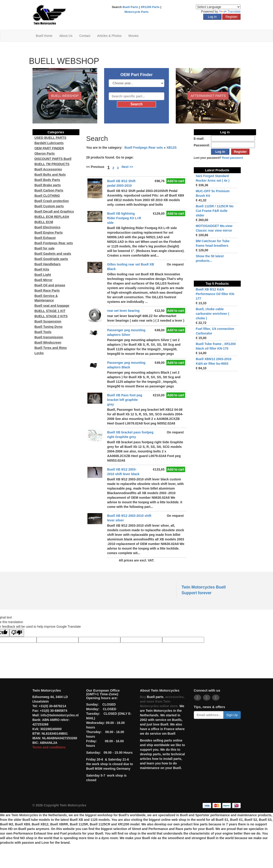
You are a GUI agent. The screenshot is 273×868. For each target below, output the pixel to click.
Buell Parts (130, 7)
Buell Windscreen (48, 342)
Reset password (232, 158)
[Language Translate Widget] (218, 7)
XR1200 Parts (150, 7)
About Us (66, 36)
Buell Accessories (48, 169)
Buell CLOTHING (47, 196)
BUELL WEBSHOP (65, 96)
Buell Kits (42, 269)
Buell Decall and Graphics (54, 211)
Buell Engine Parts (49, 233)
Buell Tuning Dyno (48, 327)
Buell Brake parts (47, 185)
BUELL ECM (44, 222)
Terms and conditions (49, 747)
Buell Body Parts (47, 180)
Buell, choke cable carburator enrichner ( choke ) (212, 314)
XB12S (171, 148)
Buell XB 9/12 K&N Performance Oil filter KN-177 (215, 294)
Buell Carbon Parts (49, 190)
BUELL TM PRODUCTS (52, 164)
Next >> (127, 167)
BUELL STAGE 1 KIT (50, 311)
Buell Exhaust (45, 238)
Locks (39, 353)
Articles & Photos (109, 36)
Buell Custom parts (49, 206)
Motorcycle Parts (136, 12)
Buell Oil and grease (50, 285)
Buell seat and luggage (52, 306)
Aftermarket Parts (208, 96)
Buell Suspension (48, 321)
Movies (133, 36)
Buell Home (44, 36)
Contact (85, 36)
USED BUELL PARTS (50, 138)
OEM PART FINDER (49, 148)
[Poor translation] (17, 633)
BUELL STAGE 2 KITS (51, 316)
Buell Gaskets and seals (53, 254)
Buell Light (43, 275)
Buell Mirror (43, 280)
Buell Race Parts (47, 290)
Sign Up (232, 715)
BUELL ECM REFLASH (52, 217)
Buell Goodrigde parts (51, 259)
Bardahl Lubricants (49, 143)
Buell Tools (43, 332)
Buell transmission (49, 337)
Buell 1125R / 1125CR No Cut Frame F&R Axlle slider (215, 211)
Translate (230, 11)
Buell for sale (44, 248)
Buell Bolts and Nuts (50, 175)
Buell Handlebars (47, 264)
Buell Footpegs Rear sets (144, 148)
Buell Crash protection (51, 201)
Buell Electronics (47, 227)
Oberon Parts (45, 153)
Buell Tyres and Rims (50, 348)
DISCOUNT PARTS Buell (53, 159)
